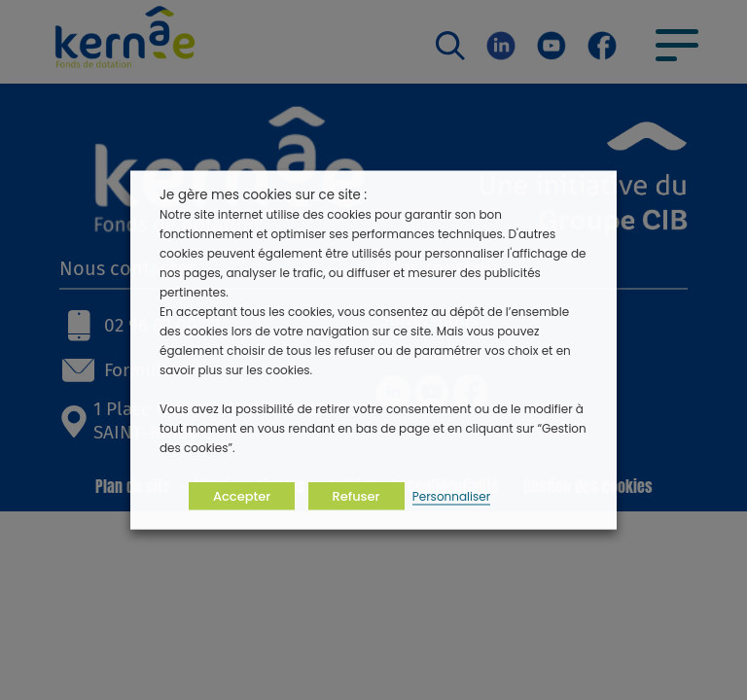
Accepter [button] (242, 496)
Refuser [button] (356, 496)
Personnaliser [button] (451, 496)
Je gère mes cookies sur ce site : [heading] (263, 195)
